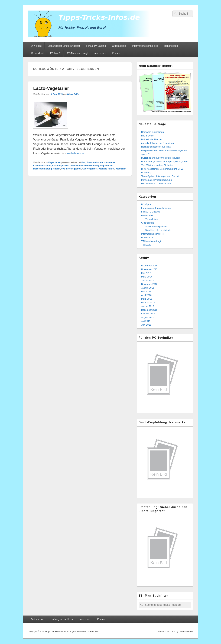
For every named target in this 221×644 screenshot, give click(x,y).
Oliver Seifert (74, 94)
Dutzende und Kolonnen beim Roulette (161, 158)
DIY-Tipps (36, 46)
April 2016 (146, 295)
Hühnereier (109, 162)
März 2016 (147, 299)
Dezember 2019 (149, 266)
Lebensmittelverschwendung (84, 166)
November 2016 (149, 284)
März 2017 (147, 277)
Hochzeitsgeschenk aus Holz (156, 147)
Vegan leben (54, 162)
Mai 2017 (146, 273)
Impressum (100, 53)
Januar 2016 (148, 306)
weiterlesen (76, 153)
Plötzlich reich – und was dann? (157, 184)
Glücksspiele (119, 46)
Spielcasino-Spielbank (157, 226)
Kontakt (116, 53)
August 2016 (148, 288)
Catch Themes (186, 632)
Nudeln (57, 169)
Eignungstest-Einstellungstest (64, 46)
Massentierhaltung (43, 169)
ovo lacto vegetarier (71, 169)
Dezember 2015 (149, 310)
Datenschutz (38, 619)
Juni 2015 (146, 325)
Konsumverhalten (42, 166)
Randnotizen (171, 46)
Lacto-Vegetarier (51, 88)
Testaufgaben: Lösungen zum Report (160, 176)
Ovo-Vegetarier (90, 169)
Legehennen (106, 166)
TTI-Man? (55, 53)
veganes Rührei (106, 169)
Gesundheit (37, 53)
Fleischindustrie (95, 162)
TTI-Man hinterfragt (77, 53)
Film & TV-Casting (96, 46)
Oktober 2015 (148, 314)
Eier (83, 162)
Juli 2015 (146, 321)
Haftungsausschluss (62, 619)
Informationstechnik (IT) (145, 46)
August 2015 (148, 317)
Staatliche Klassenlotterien (159, 230)
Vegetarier (121, 169)
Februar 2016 (148, 303)
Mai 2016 (146, 291)
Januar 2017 (148, 280)
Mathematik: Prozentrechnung (156, 180)
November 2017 (149, 269)
